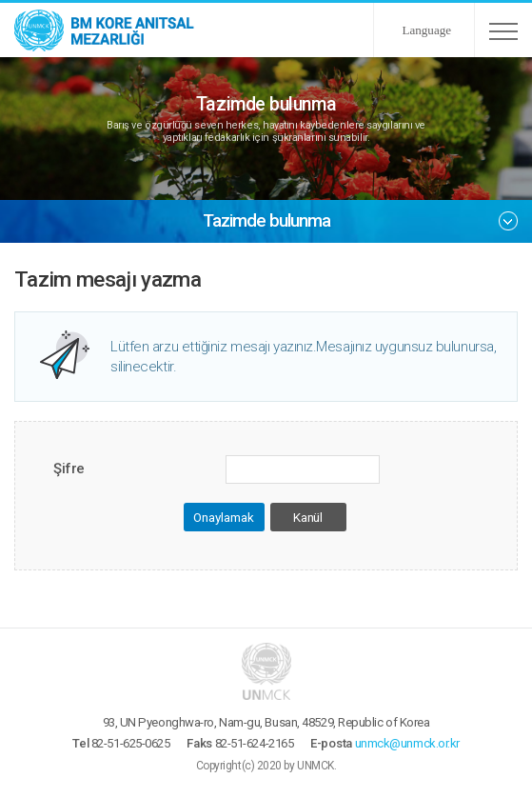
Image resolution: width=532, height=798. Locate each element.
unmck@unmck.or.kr (407, 743)
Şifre (69, 469)
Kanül (307, 517)
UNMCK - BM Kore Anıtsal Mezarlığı (105, 30)
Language (427, 30)
